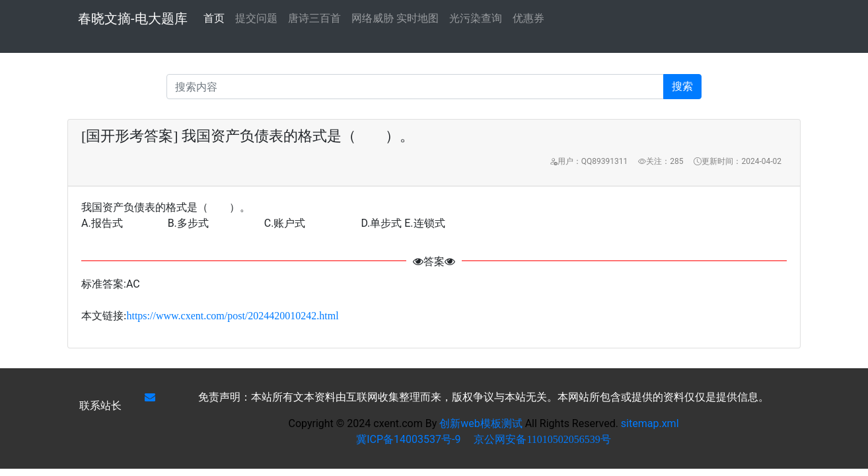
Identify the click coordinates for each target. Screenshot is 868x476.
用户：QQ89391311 (589, 161)
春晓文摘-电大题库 (133, 19)
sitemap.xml (650, 423)
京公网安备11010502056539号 (542, 439)
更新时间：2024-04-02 (738, 161)
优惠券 (528, 18)
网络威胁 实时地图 (395, 18)
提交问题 (256, 18)
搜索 (682, 86)
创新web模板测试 (482, 423)
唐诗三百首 (314, 18)
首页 (214, 17)
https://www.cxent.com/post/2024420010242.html (232, 316)
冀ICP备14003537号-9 (408, 439)
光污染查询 (476, 18)
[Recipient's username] (415, 87)
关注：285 (661, 161)
